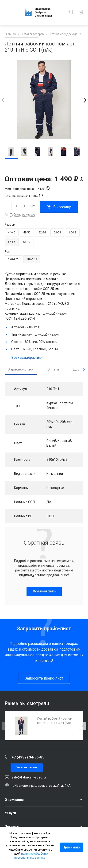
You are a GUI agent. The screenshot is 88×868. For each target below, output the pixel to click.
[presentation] (3, 100)
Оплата (53, 369)
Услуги (10, 813)
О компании (14, 800)
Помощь (12, 827)
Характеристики (21, 369)
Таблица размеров (23, 215)
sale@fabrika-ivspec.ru (29, 777)
